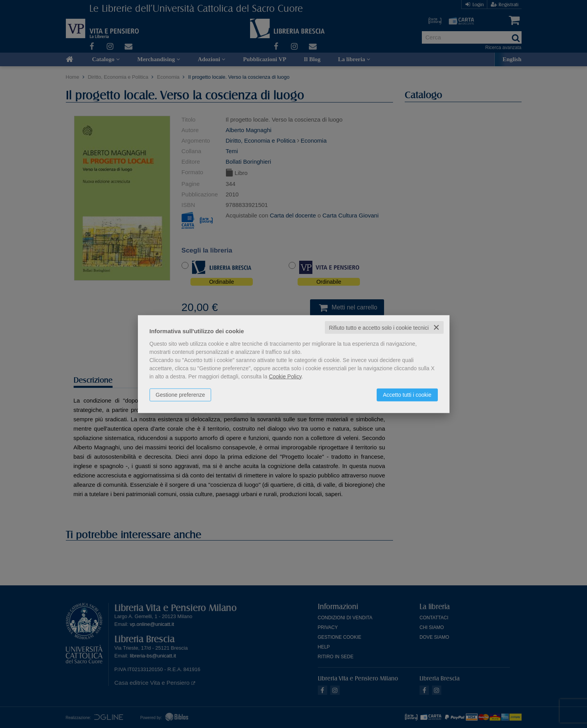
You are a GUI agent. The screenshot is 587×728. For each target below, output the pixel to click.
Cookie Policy (285, 376)
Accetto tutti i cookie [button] (407, 394)
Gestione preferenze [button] (181, 394)
